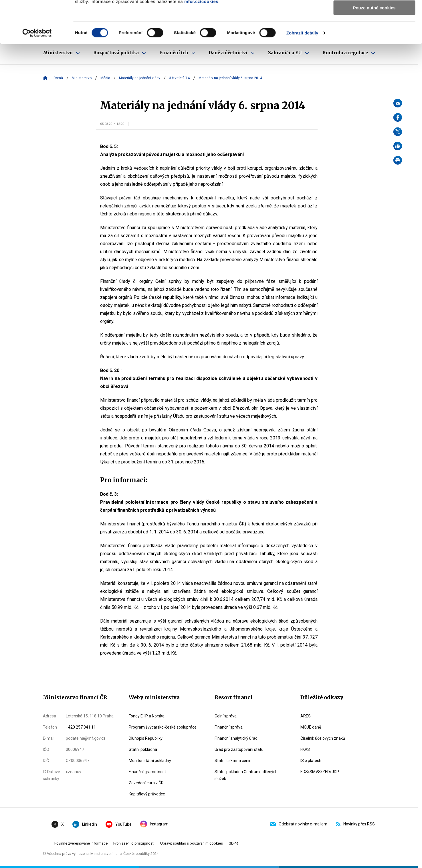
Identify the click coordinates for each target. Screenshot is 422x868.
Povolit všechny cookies (374, 14)
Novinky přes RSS (355, 824)
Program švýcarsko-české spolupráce (163, 727)
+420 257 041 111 (82, 727)
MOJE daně (311, 727)
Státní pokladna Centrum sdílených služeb (246, 775)
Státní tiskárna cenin (233, 761)
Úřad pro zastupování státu (239, 749)
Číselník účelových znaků (323, 738)
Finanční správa (229, 727)
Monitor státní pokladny (150, 761)
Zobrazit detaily (302, 73)
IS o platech (311, 761)
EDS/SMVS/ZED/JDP (320, 772)
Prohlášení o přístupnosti (134, 843)
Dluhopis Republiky (146, 738)
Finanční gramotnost (147, 772)
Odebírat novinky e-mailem (299, 824)
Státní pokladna (143, 749)
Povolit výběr (374, 31)
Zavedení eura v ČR (146, 783)
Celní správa (226, 716)
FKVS (305, 749)
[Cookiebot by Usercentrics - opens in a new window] (37, 73)
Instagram (154, 824)
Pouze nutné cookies (374, 48)
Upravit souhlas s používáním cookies (192, 843)
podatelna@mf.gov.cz (86, 738)
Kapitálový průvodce (147, 794)
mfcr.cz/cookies (201, 41)
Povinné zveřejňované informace (81, 843)
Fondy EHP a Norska (147, 716)
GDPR (233, 843)
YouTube (119, 824)
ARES (306, 716)
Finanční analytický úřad (236, 738)
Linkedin (85, 824)
